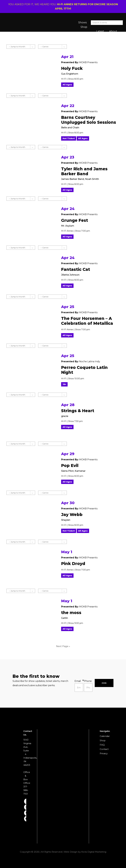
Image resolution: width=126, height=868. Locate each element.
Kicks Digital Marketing (94, 852)
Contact (104, 749)
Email (78, 681)
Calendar (105, 736)
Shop (84, 27)
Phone (88, 681)
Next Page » (63, 646)
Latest (100, 31)
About (113, 31)
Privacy (104, 753)
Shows (83, 22)
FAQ (102, 745)
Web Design (71, 852)
